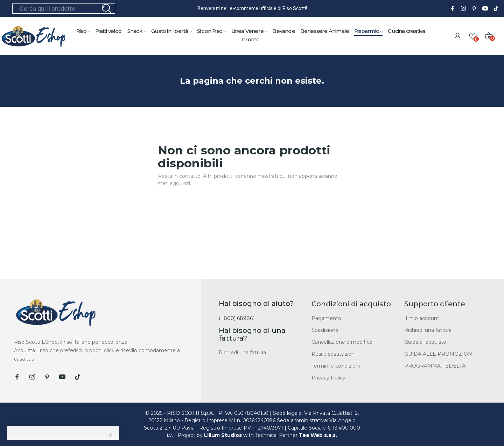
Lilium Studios (223, 435)
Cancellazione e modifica (342, 342)
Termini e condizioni (336, 366)
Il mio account (422, 318)
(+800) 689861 (237, 318)
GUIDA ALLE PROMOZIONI (439, 354)
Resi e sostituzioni (334, 354)
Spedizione (325, 330)
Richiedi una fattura (242, 353)
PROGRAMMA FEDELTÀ (435, 366)
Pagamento (326, 318)
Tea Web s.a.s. (318, 435)
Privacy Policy (328, 378)
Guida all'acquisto (425, 342)
